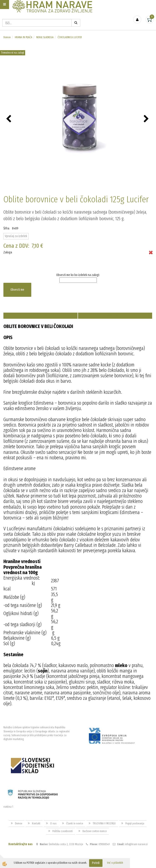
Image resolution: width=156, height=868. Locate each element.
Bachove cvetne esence (95, 831)
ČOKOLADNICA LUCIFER (70, 37)
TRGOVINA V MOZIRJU (104, 823)
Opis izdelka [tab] (40, 316)
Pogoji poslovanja (135, 823)
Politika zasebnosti (63, 831)
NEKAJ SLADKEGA (45, 37)
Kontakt (36, 823)
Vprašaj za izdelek (16, 236)
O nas (53, 823)
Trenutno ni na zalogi (13, 53)
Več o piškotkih (115, 863)
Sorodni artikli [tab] (115, 316)
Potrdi (96, 863)
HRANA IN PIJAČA (23, 37)
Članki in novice (75, 823)
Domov (7, 37)
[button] (147, 119)
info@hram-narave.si (136, 844)
